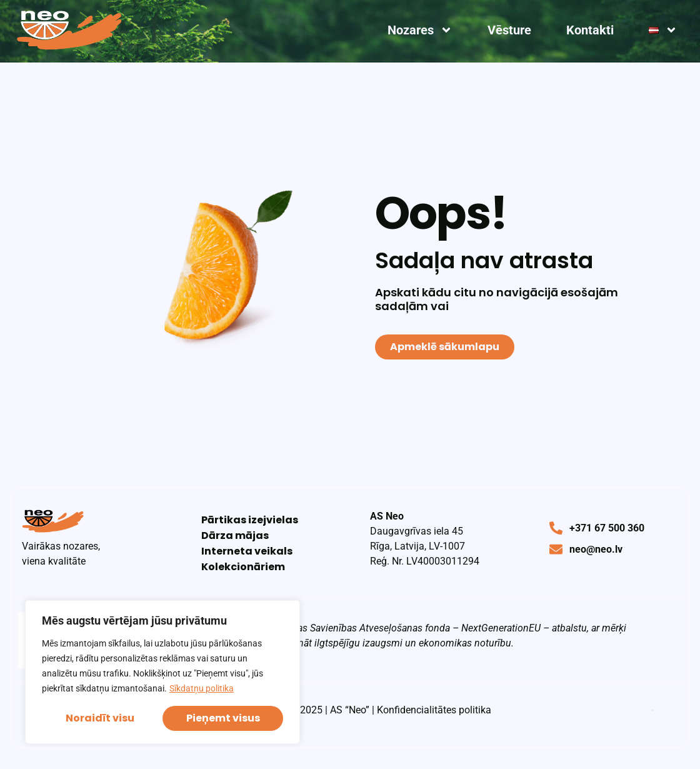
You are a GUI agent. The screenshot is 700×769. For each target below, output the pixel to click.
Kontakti (590, 30)
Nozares (420, 30)
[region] (162, 672)
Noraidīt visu (100, 718)
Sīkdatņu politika (202, 688)
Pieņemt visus (223, 718)
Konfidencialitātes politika (434, 710)
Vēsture (509, 30)
